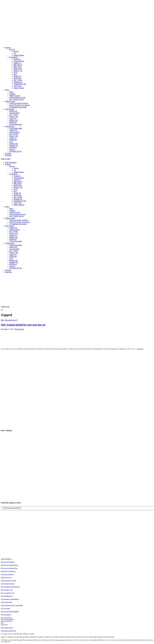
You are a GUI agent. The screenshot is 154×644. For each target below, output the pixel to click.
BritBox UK (18, 69)
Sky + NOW (18, 80)
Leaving (8, 153)
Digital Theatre (19, 55)
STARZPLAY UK (20, 84)
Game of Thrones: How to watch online (12, 605)
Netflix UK (17, 78)
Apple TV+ (17, 63)
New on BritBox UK (7, 596)
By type (12, 49)
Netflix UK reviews (6, 577)
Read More (140, 349)
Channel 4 (17, 59)
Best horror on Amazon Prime (9, 568)
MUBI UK (17, 76)
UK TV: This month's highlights (10, 611)
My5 (15, 74)
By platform (14, 57)
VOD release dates (16, 124)
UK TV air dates (5, 608)
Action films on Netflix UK (9, 631)
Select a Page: (6, 159)
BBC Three (17, 67)
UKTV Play (18, 86)
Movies (16, 51)
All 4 (11, 142)
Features (12, 94)
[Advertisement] (78, 290)
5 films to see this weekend (19, 103)
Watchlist (8, 155)
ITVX (16, 73)
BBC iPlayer (18, 65)
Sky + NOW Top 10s (16, 99)
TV (15, 53)
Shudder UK (18, 82)
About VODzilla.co (6, 559)
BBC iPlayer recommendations (9, 565)
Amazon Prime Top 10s (17, 98)
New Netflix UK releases (8, 584)
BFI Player (13, 147)
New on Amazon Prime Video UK (10, 587)
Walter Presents (19, 88)
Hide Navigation (11, 162)
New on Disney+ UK (7, 590)
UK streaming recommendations (10, 599)
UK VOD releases (6, 615)
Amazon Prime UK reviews (9, 581)
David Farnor (19, 329)
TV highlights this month (18, 107)
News (7, 90)
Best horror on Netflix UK (8, 571)
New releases (10, 109)
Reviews (8, 48)
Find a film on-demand (7, 574)
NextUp (12, 149)
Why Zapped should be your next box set (23, 325)
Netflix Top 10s (15, 96)
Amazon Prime (19, 61)
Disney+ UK (18, 71)
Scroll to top (5, 307)
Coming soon (10, 126)
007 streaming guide (6, 602)
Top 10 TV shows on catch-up (20, 105)
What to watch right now (8, 562)
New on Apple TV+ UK (7, 593)
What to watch (10, 101)
